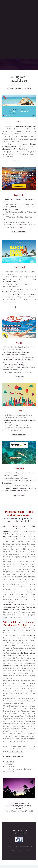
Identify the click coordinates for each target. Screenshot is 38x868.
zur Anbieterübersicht (16, 751)
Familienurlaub (11, 759)
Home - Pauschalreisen (19, 830)
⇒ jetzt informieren (19, 231)
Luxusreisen (10, 764)
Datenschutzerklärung (24, 846)
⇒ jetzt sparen (19, 377)
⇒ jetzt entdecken (19, 161)
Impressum (10, 846)
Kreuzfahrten (10, 761)
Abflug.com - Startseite (19, 833)
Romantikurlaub (11, 766)
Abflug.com (15, 851)
